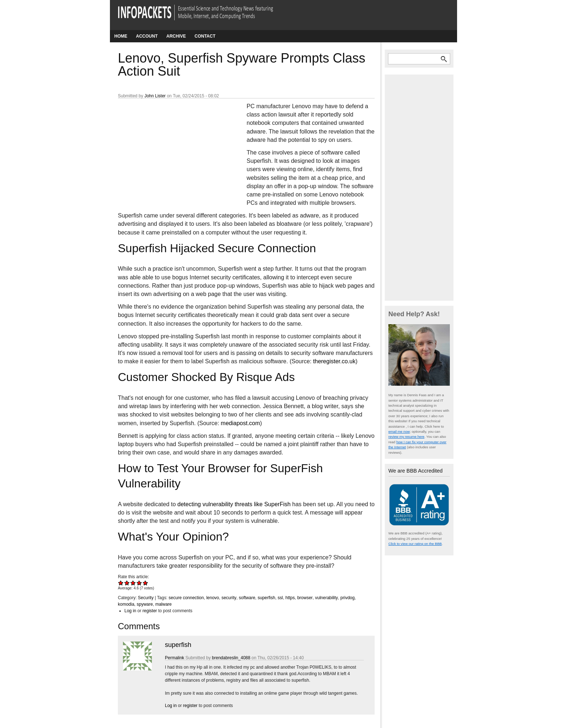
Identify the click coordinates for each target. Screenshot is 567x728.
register (150, 611)
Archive (176, 36)
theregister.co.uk (334, 361)
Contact (205, 36)
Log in (130, 611)
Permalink (174, 658)
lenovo (212, 598)
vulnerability (326, 598)
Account (147, 36)
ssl (280, 598)
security (229, 598)
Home (121, 36)
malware (163, 604)
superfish (266, 598)
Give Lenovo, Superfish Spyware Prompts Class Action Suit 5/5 (146, 583)
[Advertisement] (172, 150)
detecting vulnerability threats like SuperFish (234, 504)
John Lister (155, 96)
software (247, 598)
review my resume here (406, 437)
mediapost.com (241, 423)
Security (146, 598)
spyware (145, 604)
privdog (347, 598)
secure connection (186, 598)
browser (305, 598)
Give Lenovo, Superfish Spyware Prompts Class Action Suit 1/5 (121, 583)
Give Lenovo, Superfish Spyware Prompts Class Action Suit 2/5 (127, 583)
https (290, 598)
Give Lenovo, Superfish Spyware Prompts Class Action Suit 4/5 (139, 583)
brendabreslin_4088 (231, 658)
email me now (399, 431)
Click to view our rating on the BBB (415, 544)
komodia (126, 604)
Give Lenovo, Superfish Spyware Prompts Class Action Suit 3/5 (133, 583)
